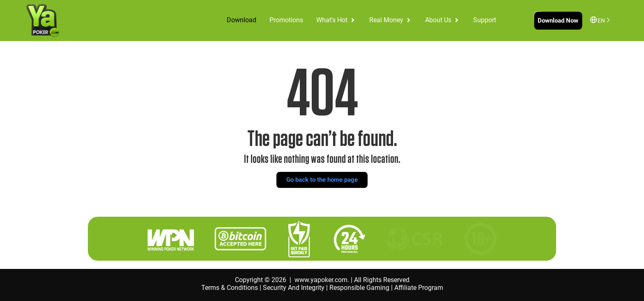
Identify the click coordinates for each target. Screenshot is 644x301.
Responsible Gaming (359, 288)
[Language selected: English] (602, 20)
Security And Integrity (294, 288)
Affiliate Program (419, 288)
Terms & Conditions (230, 288)
